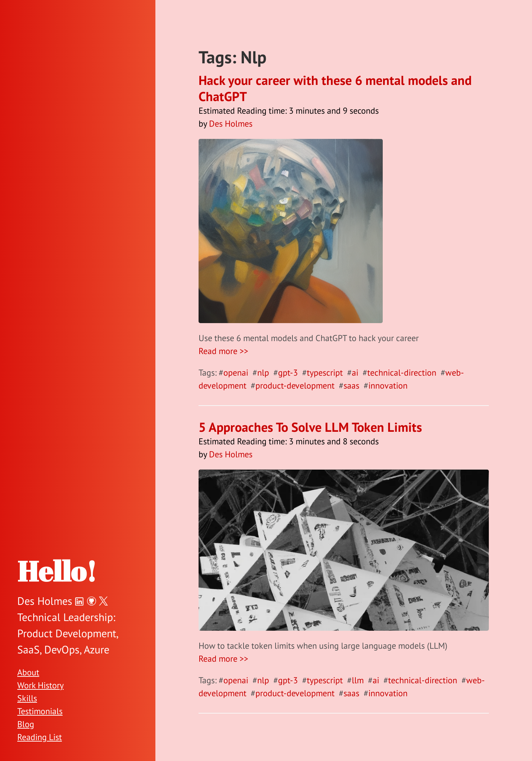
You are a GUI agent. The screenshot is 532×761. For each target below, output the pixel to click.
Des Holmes (231, 124)
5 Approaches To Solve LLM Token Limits (310, 427)
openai (236, 373)
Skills (27, 698)
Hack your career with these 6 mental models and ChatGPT (335, 88)
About (28, 672)
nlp (263, 373)
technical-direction (402, 373)
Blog (26, 724)
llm (358, 680)
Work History (40, 685)
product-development (295, 386)
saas (351, 386)
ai (355, 373)
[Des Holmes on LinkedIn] (80, 601)
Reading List (40, 737)
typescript (325, 373)
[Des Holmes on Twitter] (103, 601)
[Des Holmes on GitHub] (92, 601)
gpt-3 (288, 373)
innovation (388, 386)
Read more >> (223, 351)
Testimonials (40, 711)
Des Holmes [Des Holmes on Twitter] (45, 601)
